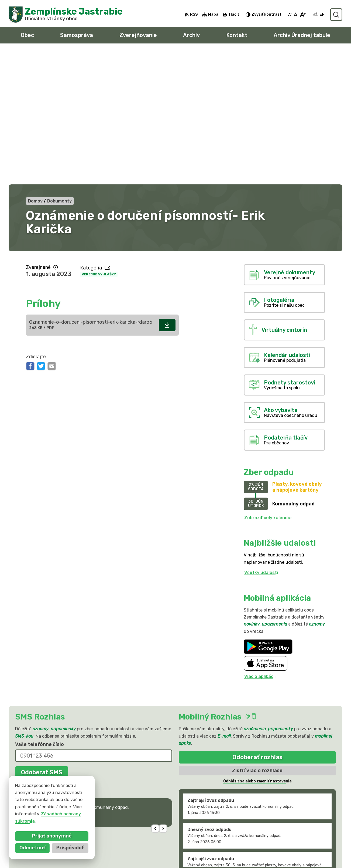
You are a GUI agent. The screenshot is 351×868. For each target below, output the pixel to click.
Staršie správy (199, 739)
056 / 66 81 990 (281, 844)
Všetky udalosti (261, 440)
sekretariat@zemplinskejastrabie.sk (303, 856)
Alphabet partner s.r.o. (88, 807)
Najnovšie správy (50, 697)
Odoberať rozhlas (257, 624)
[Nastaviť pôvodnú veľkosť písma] (296, 15)
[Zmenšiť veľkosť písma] (290, 15)
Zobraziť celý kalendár (268, 385)
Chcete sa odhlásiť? (35, 651)
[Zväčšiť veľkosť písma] (303, 15)
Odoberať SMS (42, 639)
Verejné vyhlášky (99, 141)
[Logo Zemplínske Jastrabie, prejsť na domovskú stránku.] (66, 15)
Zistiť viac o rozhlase (257, 637)
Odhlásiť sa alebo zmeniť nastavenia (257, 648)
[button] (155, 696)
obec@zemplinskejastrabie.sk (296, 850)
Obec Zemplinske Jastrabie (73, 813)
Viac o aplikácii (260, 543)
